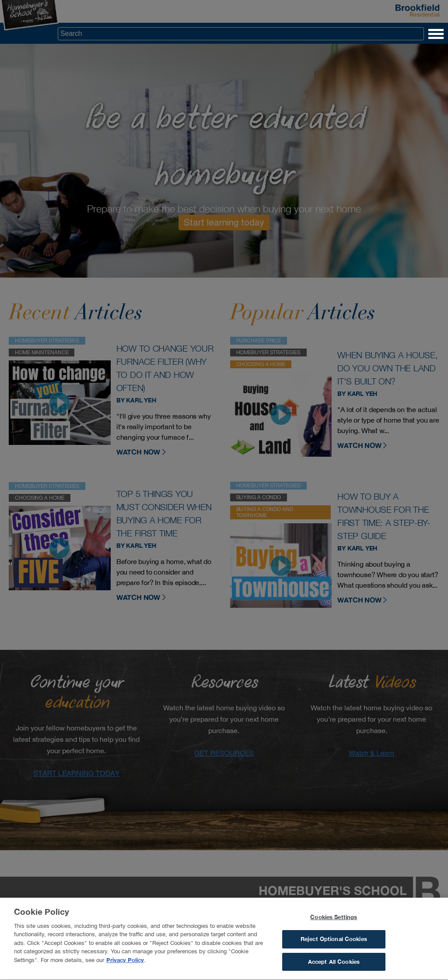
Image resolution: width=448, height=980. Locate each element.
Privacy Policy (125, 962)
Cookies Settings (334, 920)
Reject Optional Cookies (334, 942)
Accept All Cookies (334, 965)
